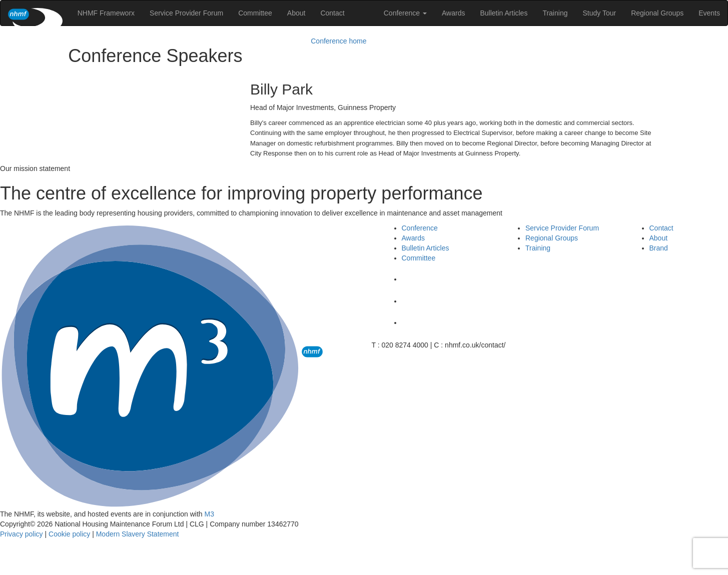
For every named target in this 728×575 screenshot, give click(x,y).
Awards (453, 13)
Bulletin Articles (504, 13)
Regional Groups (657, 13)
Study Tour (599, 13)
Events (709, 13)
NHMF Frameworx (106, 13)
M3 (209, 514)
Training (555, 13)
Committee (255, 13)
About (296, 13)
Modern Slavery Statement (138, 534)
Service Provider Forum (186, 13)
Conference (405, 13)
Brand (659, 248)
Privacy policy (22, 534)
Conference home (338, 41)
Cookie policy (69, 534)
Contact (332, 13)
